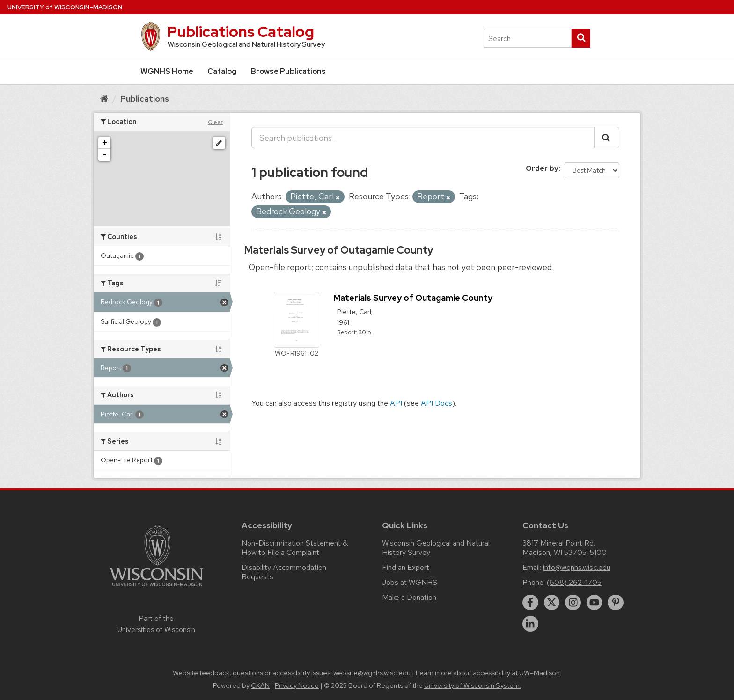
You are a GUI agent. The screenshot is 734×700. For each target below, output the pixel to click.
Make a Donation (409, 597)
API (396, 403)
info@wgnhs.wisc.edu (577, 567)
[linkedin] (530, 624)
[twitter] (552, 603)
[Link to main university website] (156, 588)
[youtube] (595, 603)
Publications (145, 98)
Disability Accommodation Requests (284, 572)
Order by (542, 168)
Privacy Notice (297, 685)
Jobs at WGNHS (410, 582)
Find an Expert (406, 567)
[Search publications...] (423, 138)
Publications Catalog (241, 32)
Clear (215, 122)
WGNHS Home (167, 71)
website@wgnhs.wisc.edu (372, 673)
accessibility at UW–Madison (516, 673)
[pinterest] (616, 603)
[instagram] (573, 603)
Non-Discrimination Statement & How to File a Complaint (295, 548)
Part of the (156, 624)
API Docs (437, 403)
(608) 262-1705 (574, 582)
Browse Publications (288, 71)
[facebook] (530, 603)
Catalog (222, 71)
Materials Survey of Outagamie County (339, 250)
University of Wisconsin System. (473, 685)
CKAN (260, 685)
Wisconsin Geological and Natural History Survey (436, 548)
